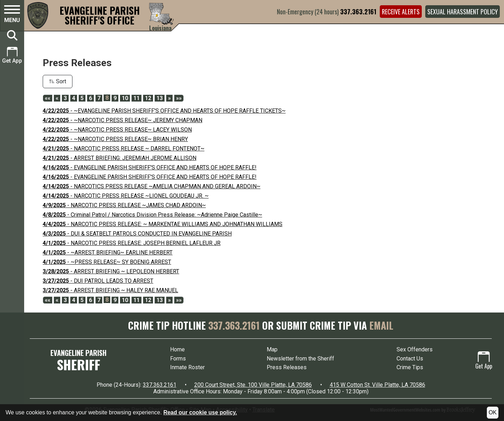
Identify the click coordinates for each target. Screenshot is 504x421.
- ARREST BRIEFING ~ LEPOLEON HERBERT (111, 271)
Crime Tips (410, 367)
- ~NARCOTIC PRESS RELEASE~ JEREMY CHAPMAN (122, 120)
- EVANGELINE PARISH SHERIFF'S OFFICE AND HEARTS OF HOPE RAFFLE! (150, 167)
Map (272, 349)
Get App (484, 361)
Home (177, 349)
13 (160, 98)
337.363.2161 (358, 12)
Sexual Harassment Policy (463, 12)
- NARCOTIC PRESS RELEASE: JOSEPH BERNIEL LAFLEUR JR (132, 243)
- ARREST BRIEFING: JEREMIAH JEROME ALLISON (120, 158)
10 (125, 98)
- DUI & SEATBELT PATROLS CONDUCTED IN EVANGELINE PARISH (137, 234)
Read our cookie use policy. (200, 412)
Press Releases (287, 367)
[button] (12, 15)
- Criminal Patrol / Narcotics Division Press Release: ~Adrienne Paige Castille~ (152, 215)
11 (136, 98)
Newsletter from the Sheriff (300, 359)
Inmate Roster (187, 367)
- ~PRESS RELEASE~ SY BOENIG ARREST (107, 262)
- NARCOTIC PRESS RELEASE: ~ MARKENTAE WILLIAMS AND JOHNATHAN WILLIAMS (163, 224)
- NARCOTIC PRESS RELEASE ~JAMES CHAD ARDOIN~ (124, 205)
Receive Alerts (401, 12)
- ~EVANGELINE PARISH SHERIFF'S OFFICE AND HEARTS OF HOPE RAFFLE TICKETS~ (164, 111)
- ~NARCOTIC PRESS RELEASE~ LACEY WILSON (117, 130)
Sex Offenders (415, 349)
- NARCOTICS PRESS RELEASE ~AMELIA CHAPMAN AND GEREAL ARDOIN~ (152, 186)
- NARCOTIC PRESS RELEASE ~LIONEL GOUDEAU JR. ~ (126, 196)
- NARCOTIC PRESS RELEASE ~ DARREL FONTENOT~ (124, 149)
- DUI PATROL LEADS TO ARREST (98, 281)
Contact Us (410, 359)
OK (493, 412)
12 (148, 98)
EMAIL (381, 325)
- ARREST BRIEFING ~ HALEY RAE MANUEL (110, 290)
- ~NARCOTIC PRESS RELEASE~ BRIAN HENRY (115, 139)
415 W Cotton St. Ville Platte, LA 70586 (377, 385)
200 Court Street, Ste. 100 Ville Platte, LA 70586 (253, 385)
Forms (178, 359)
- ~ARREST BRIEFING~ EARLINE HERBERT (108, 252)
